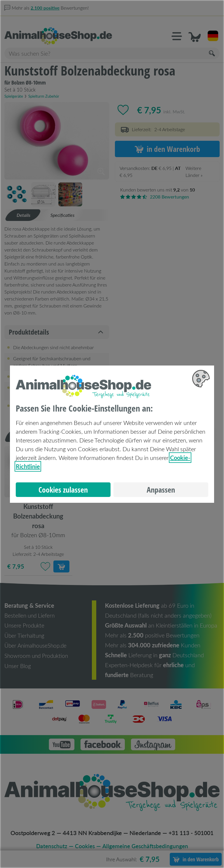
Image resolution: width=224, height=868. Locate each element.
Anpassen (161, 490)
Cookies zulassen (63, 490)
